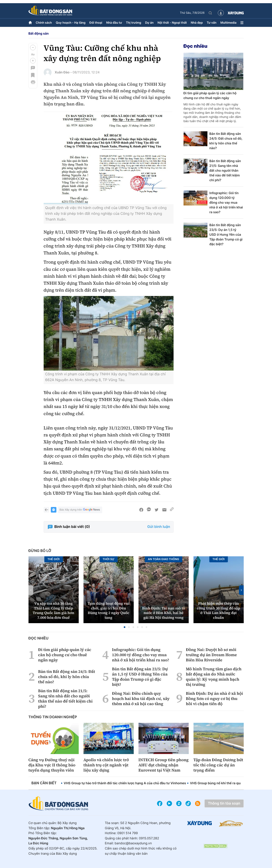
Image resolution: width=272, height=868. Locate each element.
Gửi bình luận (159, 527)
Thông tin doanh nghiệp (53, 717)
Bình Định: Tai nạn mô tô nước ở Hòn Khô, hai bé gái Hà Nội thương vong (164, 613)
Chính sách (44, 23)
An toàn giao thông (163, 559)
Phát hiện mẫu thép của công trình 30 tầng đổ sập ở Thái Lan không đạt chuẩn (218, 611)
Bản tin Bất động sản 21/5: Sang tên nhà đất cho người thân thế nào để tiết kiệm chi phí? (225, 170)
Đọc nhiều (195, 46)
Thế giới (54, 559)
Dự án (149, 23)
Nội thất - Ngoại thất (172, 23)
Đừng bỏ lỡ (40, 551)
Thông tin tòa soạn (224, 803)
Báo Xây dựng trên (80, 510)
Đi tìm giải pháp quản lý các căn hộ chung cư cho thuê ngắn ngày (210, 95)
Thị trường (134, 23)
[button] (33, 48)
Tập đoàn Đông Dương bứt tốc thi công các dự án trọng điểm (218, 765)
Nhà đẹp (197, 23)
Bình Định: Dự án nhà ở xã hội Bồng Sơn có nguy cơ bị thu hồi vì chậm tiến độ (215, 699)
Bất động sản (39, 33)
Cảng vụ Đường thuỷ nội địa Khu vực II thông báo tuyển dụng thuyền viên (52, 765)
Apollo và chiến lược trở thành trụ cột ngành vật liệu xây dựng (106, 765)
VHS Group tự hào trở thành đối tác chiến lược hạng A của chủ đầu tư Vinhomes (125, 783)
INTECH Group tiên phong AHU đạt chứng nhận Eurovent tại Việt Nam (164, 765)
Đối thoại (96, 23)
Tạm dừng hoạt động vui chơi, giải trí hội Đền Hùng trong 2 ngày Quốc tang (109, 611)
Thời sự (109, 559)
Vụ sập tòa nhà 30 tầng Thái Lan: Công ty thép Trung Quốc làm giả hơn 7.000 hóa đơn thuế (53, 611)
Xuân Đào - (63, 72)
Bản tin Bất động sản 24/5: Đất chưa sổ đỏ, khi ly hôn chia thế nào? (226, 141)
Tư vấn (212, 23)
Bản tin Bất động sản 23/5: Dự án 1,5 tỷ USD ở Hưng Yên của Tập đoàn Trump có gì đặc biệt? (226, 235)
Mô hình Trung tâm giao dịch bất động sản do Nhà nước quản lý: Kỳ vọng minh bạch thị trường (214, 677)
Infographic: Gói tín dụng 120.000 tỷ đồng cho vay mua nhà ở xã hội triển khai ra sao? (226, 202)
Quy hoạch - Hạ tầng (71, 23)
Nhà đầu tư (114, 23)
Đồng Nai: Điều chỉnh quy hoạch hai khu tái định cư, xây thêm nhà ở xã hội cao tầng (141, 699)
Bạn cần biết (44, 783)
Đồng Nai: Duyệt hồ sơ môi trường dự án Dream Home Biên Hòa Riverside (211, 655)
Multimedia (228, 23)
